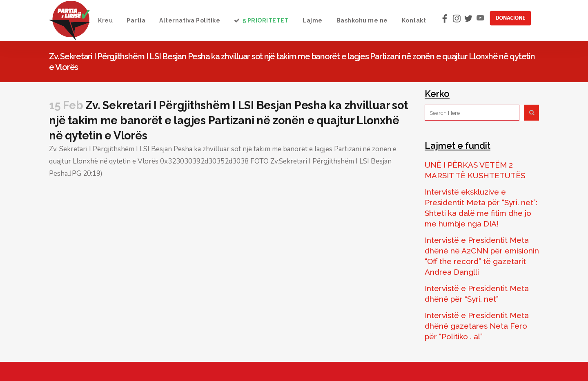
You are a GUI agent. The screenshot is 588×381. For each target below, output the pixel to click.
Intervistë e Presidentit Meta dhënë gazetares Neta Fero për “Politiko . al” (477, 326)
